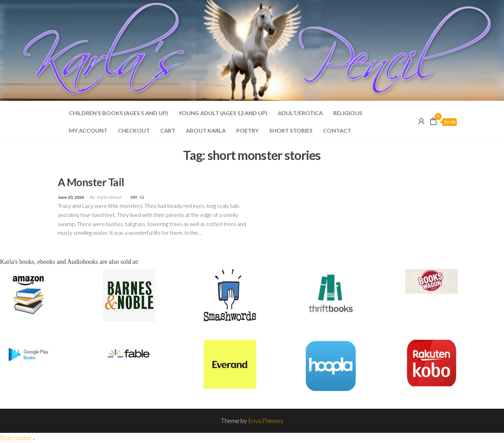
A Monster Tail (91, 182)
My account (88, 130)
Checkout (134, 130)
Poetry (247, 130)
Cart (168, 130)
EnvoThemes (266, 421)
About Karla (206, 130)
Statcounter (16, 438)
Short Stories (291, 130)
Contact (337, 130)
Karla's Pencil (110, 197)
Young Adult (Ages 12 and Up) (223, 113)
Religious (348, 113)
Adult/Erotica (300, 113)
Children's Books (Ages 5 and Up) (118, 113)
